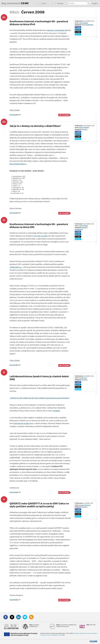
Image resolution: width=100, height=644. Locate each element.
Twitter (12, 617)
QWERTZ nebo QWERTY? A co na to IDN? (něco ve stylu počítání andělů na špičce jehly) (39, 505)
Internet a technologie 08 (57, 30)
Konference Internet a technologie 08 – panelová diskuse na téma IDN (39, 226)
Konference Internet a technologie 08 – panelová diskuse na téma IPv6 (39, 23)
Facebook (6, 617)
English (95, 4)
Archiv (44, 4)
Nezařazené (89, 25)
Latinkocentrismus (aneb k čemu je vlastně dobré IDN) (39, 378)
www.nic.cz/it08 (41, 236)
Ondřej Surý (83, 378)
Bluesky (25, 617)
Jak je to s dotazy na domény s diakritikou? (35, 126)
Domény (85, 129)
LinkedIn (18, 617)
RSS (31, 617)
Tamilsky (56, 411)
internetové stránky (22, 424)
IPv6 (83, 25)
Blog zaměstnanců (15, 3)
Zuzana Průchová (85, 505)
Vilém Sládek (83, 23)
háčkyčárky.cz (16, 267)
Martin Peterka (84, 127)
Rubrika (60, 4)
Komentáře (14, 115)
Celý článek (64, 115)
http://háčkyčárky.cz (18, 164)
